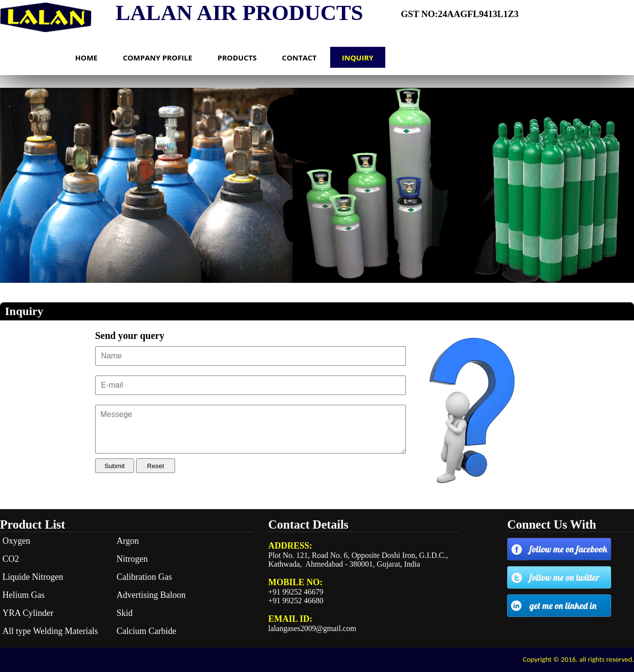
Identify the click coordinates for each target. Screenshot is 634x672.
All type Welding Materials (50, 631)
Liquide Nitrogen (33, 577)
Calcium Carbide (146, 631)
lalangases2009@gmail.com (312, 628)
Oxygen (16, 541)
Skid (125, 613)
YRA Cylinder (28, 613)
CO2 (11, 559)
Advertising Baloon (151, 595)
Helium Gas (23, 595)
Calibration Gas (144, 577)
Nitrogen (132, 559)
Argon (128, 541)
